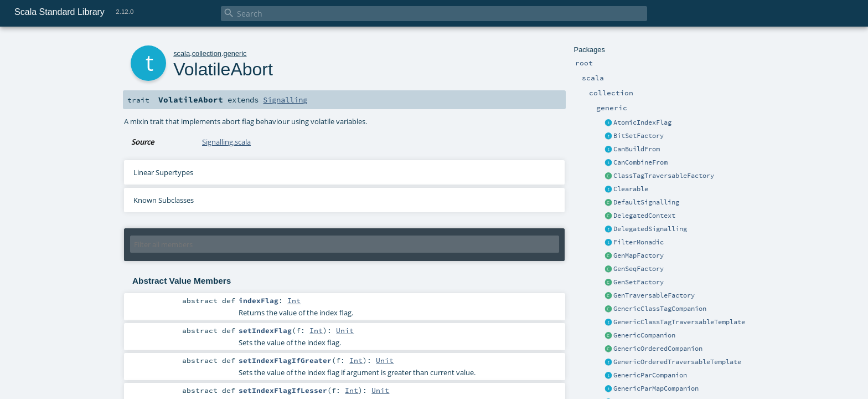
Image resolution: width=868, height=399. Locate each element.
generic (235, 53)
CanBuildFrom (637, 149)
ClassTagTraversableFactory (664, 176)
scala (182, 53)
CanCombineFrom (640, 162)
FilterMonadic (639, 242)
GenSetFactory (639, 282)
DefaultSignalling (646, 202)
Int (294, 300)
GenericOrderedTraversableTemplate (677, 362)
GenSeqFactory (639, 269)
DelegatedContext (644, 216)
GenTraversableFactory (654, 295)
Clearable (631, 189)
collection (207, 53)
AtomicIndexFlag (642, 122)
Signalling (285, 100)
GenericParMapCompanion (656, 388)
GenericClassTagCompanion (660, 309)
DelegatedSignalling (650, 229)
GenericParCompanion (650, 375)
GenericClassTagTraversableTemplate (679, 322)
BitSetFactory (639, 136)
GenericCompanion (644, 335)
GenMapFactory (639, 255)
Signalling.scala (226, 142)
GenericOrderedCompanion (658, 349)
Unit (345, 330)
